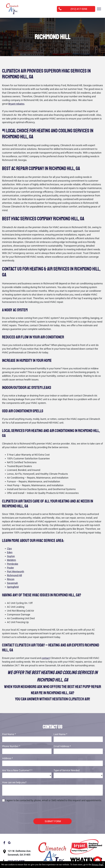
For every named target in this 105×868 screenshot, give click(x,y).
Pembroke (13, 564)
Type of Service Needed (67, 770)
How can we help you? (14, 782)
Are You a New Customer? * (17, 770)
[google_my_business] (9, 830)
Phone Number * (11, 746)
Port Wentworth (16, 572)
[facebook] (4, 830)
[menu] (99, 9)
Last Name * (60, 734)
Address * (8, 758)
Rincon (11, 579)
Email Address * (62, 746)
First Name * (9, 734)
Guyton (11, 556)
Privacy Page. (98, 865)
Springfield (13, 587)
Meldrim (11, 560)
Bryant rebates (16, 104)
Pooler (10, 568)
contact (46, 658)
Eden (10, 552)
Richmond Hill (14, 575)
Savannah (12, 583)
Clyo (9, 549)
